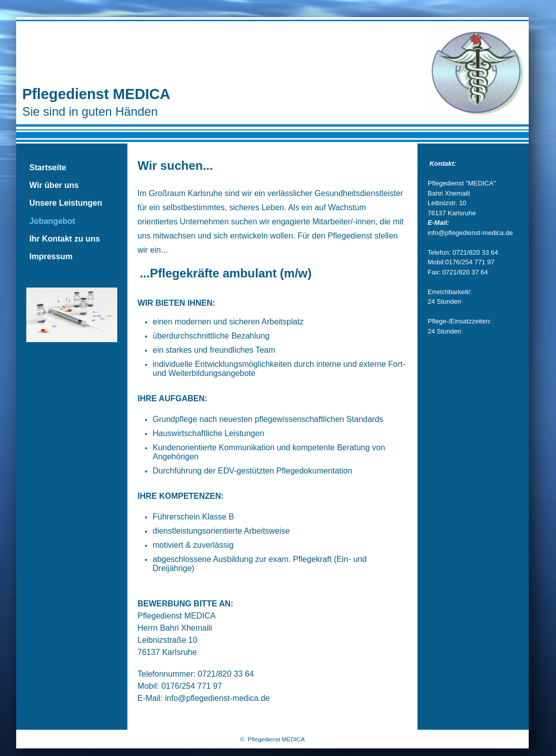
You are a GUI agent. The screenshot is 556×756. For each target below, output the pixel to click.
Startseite (48, 168)
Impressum (51, 256)
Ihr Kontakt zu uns (65, 239)
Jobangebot (52, 221)
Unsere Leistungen (66, 203)
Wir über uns (54, 185)
